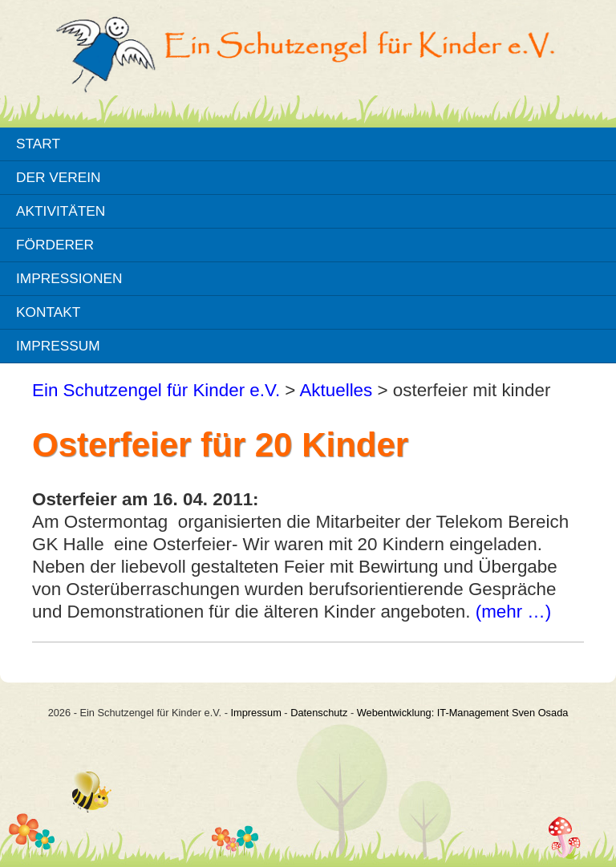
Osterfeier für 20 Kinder (220, 445)
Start (38, 144)
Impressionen (69, 278)
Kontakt (48, 312)
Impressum (58, 346)
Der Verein (59, 177)
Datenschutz (319, 713)
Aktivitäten (61, 211)
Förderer (55, 245)
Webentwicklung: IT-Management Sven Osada (463, 713)
